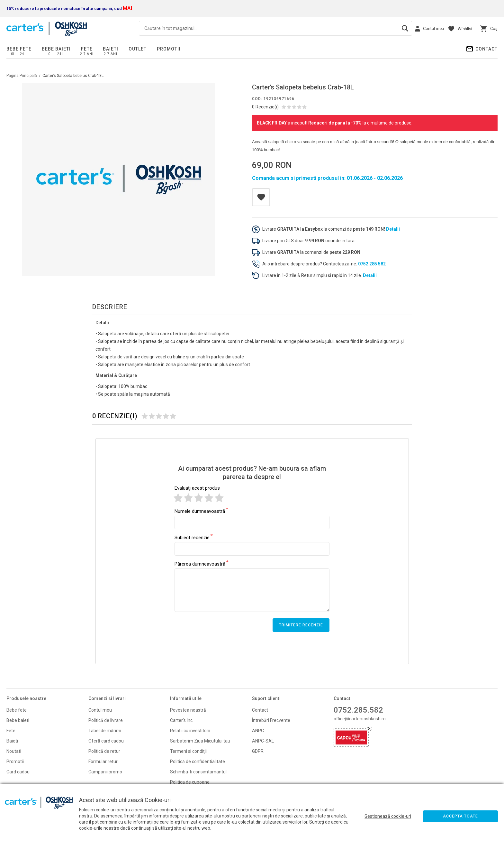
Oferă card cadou (106, 741)
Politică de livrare (106, 720)
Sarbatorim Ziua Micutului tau (200, 741)
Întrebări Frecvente (271, 720)
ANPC (258, 731)
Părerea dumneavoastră (200, 564)
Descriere (110, 307)
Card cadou (18, 772)
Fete (87, 49)
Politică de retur (104, 751)
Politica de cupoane (190, 782)
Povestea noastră (188, 710)
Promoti (15, 761)
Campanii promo (105, 772)
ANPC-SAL (263, 741)
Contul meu (100, 710)
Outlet (138, 49)
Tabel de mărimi (105, 731)
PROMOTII (169, 49)
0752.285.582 (358, 710)
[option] (118, 180)
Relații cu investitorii (190, 731)
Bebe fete (19, 49)
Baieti (111, 49)
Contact (486, 49)
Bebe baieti (56, 49)
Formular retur (103, 761)
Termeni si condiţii (188, 751)
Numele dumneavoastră (200, 511)
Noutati (14, 751)
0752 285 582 (372, 264)
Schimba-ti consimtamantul (198, 772)
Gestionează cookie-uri (388, 816)
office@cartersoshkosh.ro (360, 719)
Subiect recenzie (192, 537)
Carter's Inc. (182, 720)
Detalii (393, 229)
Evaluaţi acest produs (197, 488)
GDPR (258, 751)
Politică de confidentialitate (198, 761)
